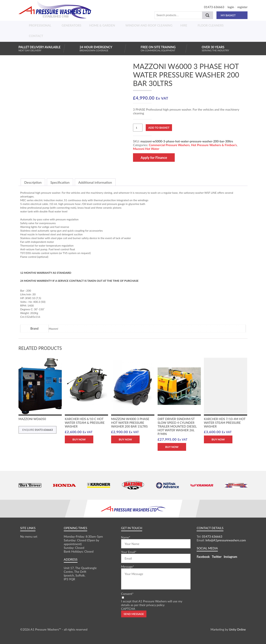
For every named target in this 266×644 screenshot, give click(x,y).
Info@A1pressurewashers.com (226, 540)
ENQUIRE (37, 430)
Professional (40, 25)
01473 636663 (214, 7)
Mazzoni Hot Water (146, 149)
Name (126, 537)
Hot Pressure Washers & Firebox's (214, 145)
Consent (127, 594)
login (231, 7)
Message (128, 567)
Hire (184, 25)
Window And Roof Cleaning (149, 25)
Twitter (217, 557)
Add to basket (159, 128)
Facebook (203, 557)
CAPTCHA (128, 609)
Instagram (230, 557)
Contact (36, 36)
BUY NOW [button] (79, 439)
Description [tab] (33, 182)
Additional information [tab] (95, 182)
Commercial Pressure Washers (169, 145)
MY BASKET (232, 15)
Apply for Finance (154, 158)
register (242, 7)
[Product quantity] (138, 128)
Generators (71, 25)
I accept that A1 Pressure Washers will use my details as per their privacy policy (152, 603)
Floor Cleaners (211, 25)
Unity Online (237, 629)
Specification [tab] (60, 182)
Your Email (129, 552)
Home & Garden (102, 25)
